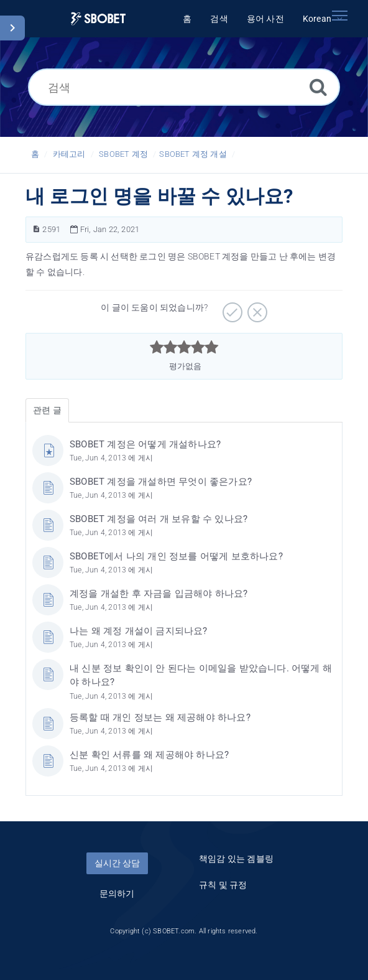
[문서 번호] (36, 229)
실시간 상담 (117, 863)
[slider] (184, 347)
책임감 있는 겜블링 (236, 859)
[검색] (184, 87)
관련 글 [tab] (47, 410)
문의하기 (117, 894)
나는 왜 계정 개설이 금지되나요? (139, 631)
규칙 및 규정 (223, 885)
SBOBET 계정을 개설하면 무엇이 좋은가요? (161, 482)
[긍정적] (231, 308)
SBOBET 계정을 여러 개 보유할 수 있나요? (159, 519)
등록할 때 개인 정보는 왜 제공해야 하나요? (160, 717)
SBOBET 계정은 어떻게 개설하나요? (145, 444)
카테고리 (69, 154)
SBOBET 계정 (123, 154)
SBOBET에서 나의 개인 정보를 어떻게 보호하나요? (176, 556)
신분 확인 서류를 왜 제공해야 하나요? (149, 755)
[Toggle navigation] (339, 16)
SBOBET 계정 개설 (193, 154)
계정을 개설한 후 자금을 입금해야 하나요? (159, 594)
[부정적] (256, 308)
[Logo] (98, 19)
